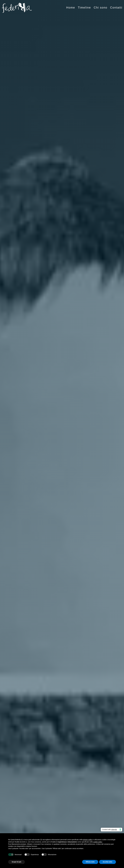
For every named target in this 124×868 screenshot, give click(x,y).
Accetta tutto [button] (108, 862)
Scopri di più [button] (17, 862)
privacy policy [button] (88, 840)
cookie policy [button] (98, 842)
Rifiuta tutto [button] (90, 862)
